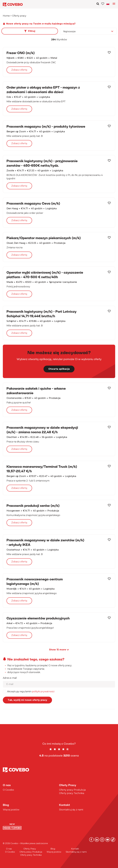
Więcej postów (11, 810)
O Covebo (8, 790)
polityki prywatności (43, 691)
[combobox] (88, 31)
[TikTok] (113, 840)
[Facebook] (91, 840)
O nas (9, 849)
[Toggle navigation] (108, 4)
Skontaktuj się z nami (71, 810)
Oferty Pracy (30, 849)
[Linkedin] (97, 840)
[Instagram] (102, 840)
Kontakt (75, 849)
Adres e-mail (10, 678)
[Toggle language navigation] (114, 4)
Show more (59, 650)
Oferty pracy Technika (72, 793)
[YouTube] (108, 840)
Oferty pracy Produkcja (72, 790)
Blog (53, 849)
